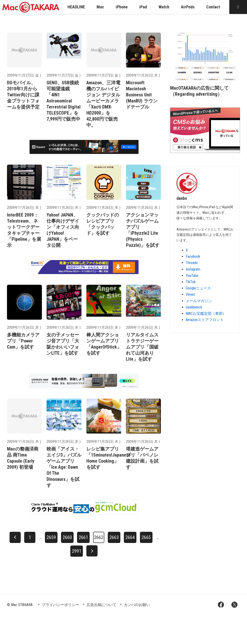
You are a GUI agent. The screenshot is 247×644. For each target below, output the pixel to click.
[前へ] (15, 537)
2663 (114, 537)
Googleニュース (198, 288)
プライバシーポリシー (61, 605)
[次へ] (92, 551)
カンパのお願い (137, 605)
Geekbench (194, 307)
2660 (67, 537)
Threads (192, 263)
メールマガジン (199, 301)
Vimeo (190, 294)
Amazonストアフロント (205, 320)
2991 (77, 551)
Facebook (193, 256)
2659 (51, 537)
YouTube (192, 276)
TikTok (191, 282)
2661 (83, 537)
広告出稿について (102, 605)
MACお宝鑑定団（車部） (206, 314)
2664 (130, 537)
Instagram (193, 269)
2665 (146, 537)
